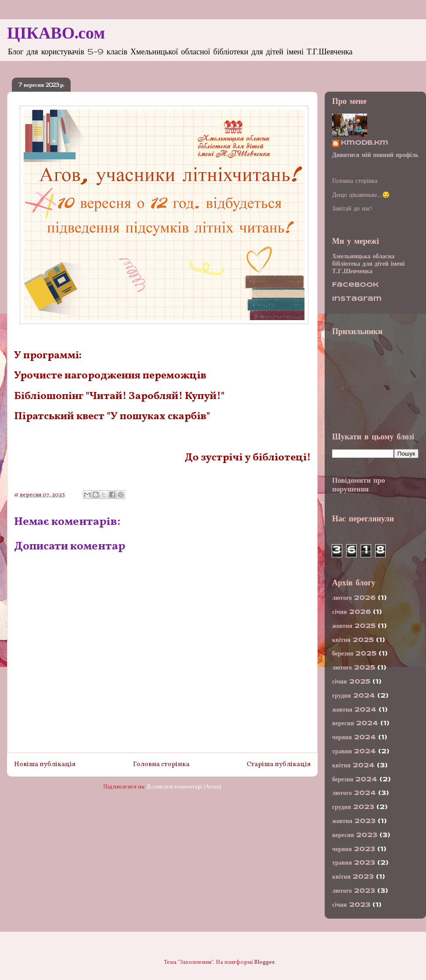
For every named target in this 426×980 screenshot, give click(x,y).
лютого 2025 (354, 668)
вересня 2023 (355, 835)
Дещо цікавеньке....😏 (361, 195)
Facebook (355, 285)
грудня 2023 (353, 807)
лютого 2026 (354, 598)
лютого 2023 (354, 891)
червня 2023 (354, 849)
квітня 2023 (353, 877)
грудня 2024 (354, 696)
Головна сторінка (161, 764)
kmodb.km (365, 143)
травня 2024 (354, 752)
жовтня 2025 (354, 626)
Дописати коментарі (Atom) (184, 787)
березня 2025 (354, 654)
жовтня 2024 (354, 710)
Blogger (264, 962)
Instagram (357, 299)
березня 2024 (355, 780)
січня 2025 (351, 682)
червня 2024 (354, 738)
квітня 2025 (353, 640)
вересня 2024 (355, 723)
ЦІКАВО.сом (56, 34)
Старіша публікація (279, 764)
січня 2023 (351, 905)
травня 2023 (354, 863)
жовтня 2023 (354, 821)
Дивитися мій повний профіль (375, 155)
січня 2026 (351, 612)
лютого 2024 (354, 793)
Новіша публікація (45, 764)
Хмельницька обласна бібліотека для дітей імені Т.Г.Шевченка (368, 264)
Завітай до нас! (352, 209)
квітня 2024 (353, 766)
